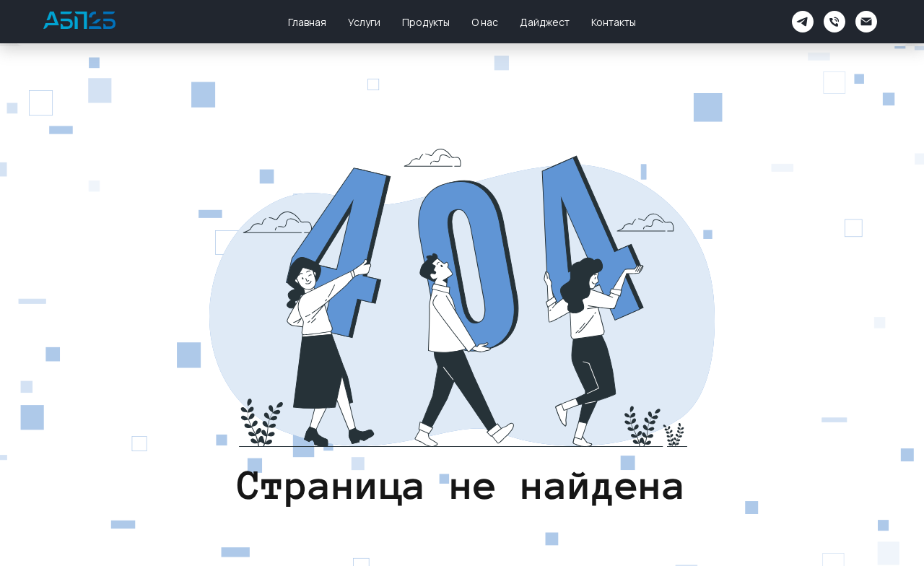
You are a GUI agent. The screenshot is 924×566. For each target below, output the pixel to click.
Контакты (614, 22)
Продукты (426, 22)
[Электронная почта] (866, 22)
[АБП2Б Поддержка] (803, 22)
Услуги (364, 22)
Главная (307, 22)
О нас (485, 22)
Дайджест (545, 22)
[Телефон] (834, 22)
